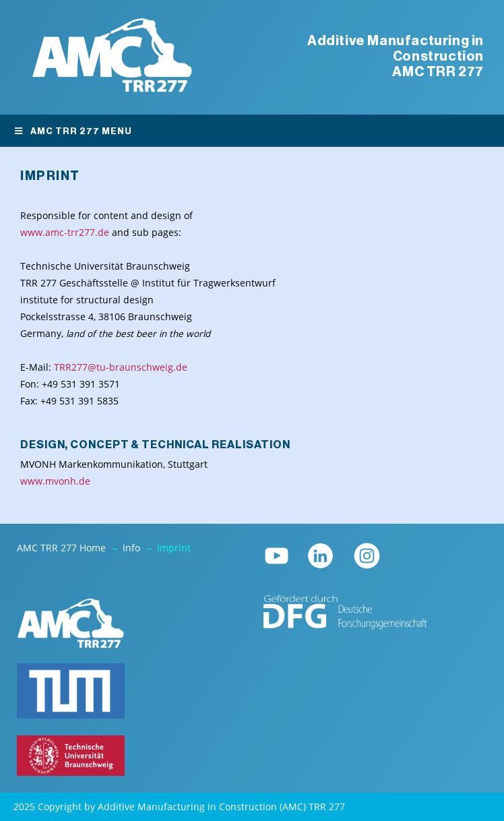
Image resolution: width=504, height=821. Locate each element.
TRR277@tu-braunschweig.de (121, 367)
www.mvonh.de (55, 481)
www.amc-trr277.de (65, 233)
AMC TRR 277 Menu (73, 131)
